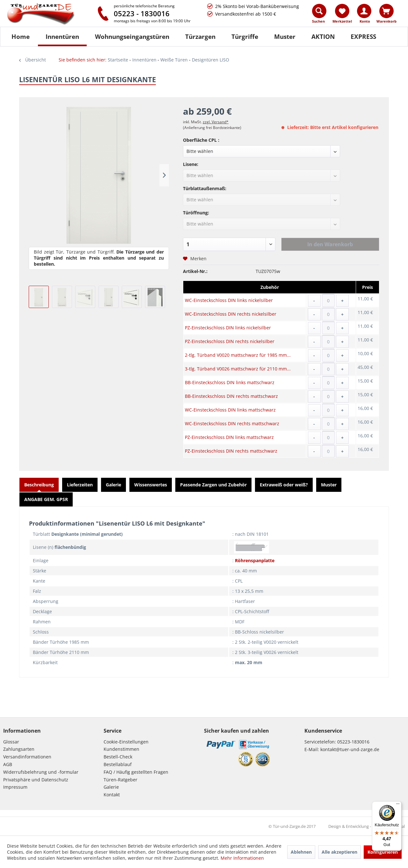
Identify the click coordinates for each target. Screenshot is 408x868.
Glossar (11, 742)
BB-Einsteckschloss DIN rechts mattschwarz (231, 396)
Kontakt (112, 795)
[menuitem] (320, 15)
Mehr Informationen (242, 858)
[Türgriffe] (245, 37)
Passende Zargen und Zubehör (213, 485)
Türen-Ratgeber (120, 780)
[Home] (21, 37)
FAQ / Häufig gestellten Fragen (136, 772)
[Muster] (285, 37)
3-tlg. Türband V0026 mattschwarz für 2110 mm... (238, 369)
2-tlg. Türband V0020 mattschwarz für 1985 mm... (238, 355)
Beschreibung (39, 485)
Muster (329, 485)
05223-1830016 (353, 742)
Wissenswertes (151, 485)
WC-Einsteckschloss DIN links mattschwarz (230, 410)
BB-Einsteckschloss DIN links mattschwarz (230, 382)
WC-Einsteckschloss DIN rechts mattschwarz (232, 423)
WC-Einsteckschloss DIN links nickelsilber (229, 300)
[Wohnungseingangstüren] (132, 37)
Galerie (113, 485)
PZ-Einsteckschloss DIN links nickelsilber (228, 328)
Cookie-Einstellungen (126, 742)
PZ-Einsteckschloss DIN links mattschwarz (229, 437)
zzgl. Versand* (216, 122)
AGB (8, 764)
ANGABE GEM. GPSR (46, 499)
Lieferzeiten (80, 485)
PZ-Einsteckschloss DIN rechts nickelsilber (230, 341)
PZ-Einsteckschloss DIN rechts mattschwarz (231, 451)
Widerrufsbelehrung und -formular (41, 772)
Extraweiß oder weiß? (284, 485)
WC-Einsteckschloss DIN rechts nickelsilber (231, 314)
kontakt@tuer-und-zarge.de (350, 749)
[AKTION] (323, 37)
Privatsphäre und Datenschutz (36, 780)
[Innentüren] (62, 37)
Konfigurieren (383, 852)
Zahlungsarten (19, 749)
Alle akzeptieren (339, 852)
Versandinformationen (27, 757)
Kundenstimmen (121, 749)
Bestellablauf (118, 764)
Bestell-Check (118, 757)
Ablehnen (301, 852)
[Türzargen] (200, 37)
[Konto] (364, 11)
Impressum (15, 787)
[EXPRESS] (363, 37)
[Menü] (398, 805)
